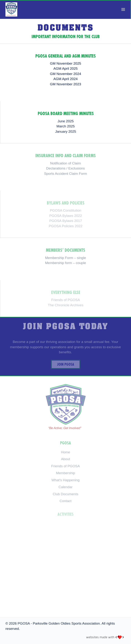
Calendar (65, 487)
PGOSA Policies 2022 (66, 226)
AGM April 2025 (65, 69)
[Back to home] (11, 9)
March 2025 (65, 126)
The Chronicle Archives (66, 305)
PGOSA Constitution (65, 210)
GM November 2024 (65, 74)
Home (66, 452)
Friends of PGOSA (66, 300)
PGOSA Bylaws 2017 (66, 221)
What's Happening (66, 480)
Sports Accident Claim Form (65, 174)
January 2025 (66, 131)
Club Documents (65, 494)
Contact (65, 501)
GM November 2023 (65, 84)
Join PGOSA (66, 364)
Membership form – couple (66, 263)
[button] (123, 9)
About (65, 459)
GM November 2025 (65, 63)
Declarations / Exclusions (65, 168)
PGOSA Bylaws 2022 (66, 216)
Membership (66, 473)
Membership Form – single (66, 258)
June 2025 (66, 121)
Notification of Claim (66, 163)
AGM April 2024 (65, 79)
